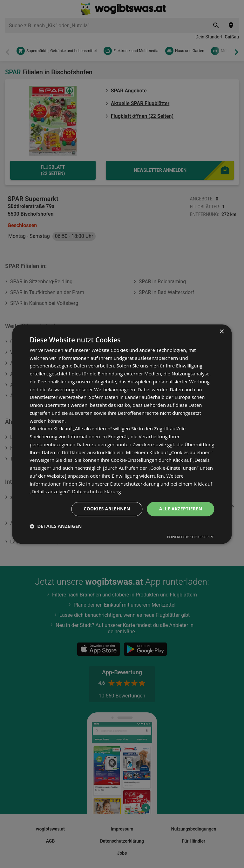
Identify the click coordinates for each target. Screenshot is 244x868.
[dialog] (122, 434)
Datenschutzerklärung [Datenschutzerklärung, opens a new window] (97, 492)
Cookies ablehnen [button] (107, 509)
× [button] (222, 332)
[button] (56, 526)
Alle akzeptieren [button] (180, 509)
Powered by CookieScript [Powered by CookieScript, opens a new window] (190, 537)
